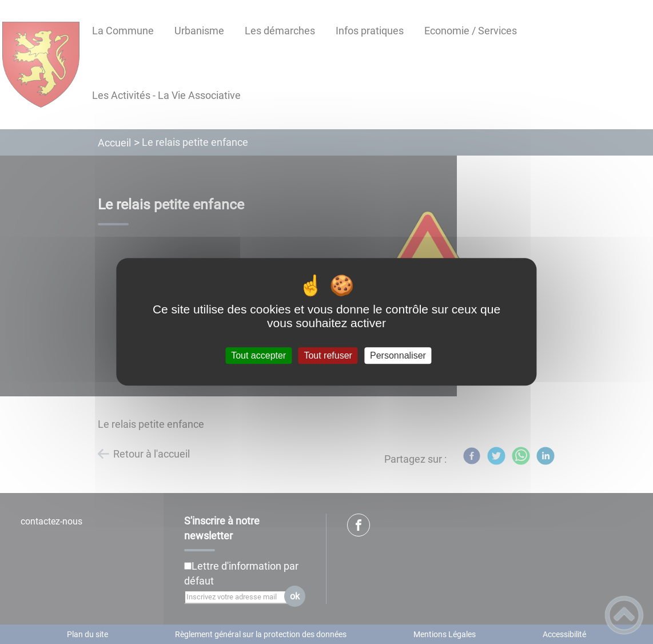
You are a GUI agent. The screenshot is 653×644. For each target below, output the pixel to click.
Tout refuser (328, 355)
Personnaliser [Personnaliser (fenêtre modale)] (398, 355)
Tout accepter (258, 355)
